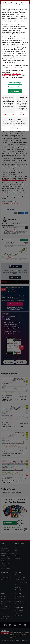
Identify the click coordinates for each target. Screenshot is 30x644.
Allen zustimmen (15, 91)
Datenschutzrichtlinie (16, 67)
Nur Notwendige (15, 83)
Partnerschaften (16, 119)
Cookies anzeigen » (9, 115)
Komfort (23, 98)
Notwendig (10, 98)
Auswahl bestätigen (15, 87)
